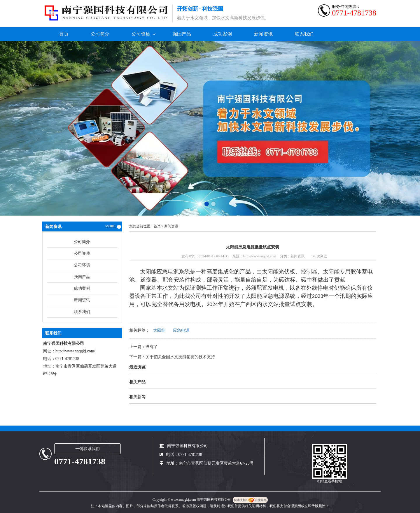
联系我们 (304, 34)
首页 (64, 34)
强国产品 (182, 34)
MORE (113, 226)
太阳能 (159, 330)
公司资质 (141, 34)
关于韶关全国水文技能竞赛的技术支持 (180, 357)
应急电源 (181, 330)
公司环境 (82, 265)
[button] (207, 204)
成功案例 (223, 34)
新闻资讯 (263, 34)
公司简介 (100, 34)
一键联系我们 (87, 449)
